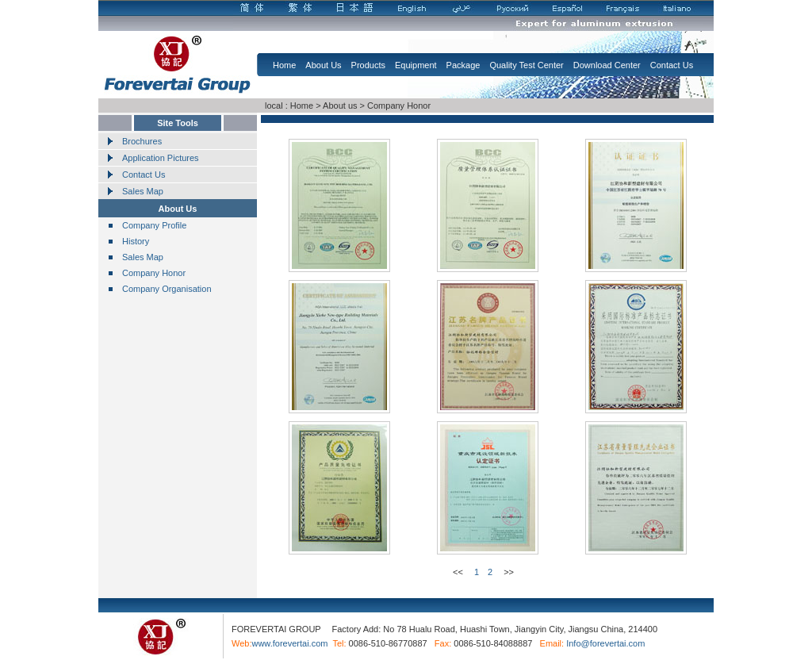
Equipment (416, 65)
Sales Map (143, 191)
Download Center (607, 65)
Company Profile (154, 225)
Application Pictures (161, 158)
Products (368, 65)
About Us (323, 65)
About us (340, 106)
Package (463, 65)
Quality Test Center (526, 65)
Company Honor (399, 106)
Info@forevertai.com (605, 643)
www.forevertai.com (289, 643)
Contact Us (672, 65)
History (136, 241)
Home (284, 65)
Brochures (142, 141)
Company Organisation (167, 289)
